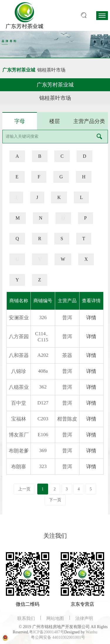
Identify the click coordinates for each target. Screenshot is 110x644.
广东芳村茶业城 (19, 70)
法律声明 (84, 618)
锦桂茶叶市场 (51, 70)
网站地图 (55, 618)
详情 (91, 318)
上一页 (24, 489)
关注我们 (55, 536)
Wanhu (91, 632)
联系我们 (26, 618)
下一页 (55, 500)
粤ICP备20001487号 (47, 632)
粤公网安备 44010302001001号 (58, 637)
